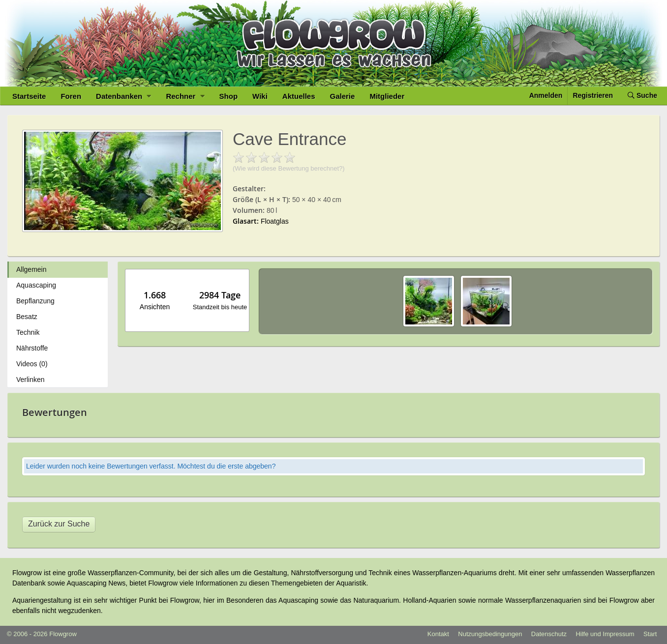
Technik (28, 332)
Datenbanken (123, 96)
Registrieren (593, 95)
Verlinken (30, 380)
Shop (229, 96)
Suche (642, 95)
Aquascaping (36, 285)
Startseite (29, 96)
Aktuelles (299, 96)
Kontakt (438, 634)
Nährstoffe (32, 348)
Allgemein (31, 269)
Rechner (185, 96)
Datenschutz (549, 634)
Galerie (343, 96)
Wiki (260, 96)
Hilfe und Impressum (605, 634)
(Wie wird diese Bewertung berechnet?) (289, 168)
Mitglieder (387, 96)
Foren (71, 96)
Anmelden (546, 95)
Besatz (27, 317)
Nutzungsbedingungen (490, 634)
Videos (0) (32, 364)
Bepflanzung (35, 301)
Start (650, 634)
